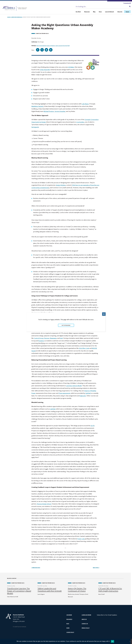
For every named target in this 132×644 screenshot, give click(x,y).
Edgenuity (83, 396)
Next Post (96, 568)
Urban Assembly (45, 70)
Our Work (78, 12)
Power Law (81, 539)
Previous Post (36, 568)
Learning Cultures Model (74, 386)
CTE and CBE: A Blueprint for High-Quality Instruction (110, 590)
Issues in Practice (51, 46)
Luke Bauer (85, 104)
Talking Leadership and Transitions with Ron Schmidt (50, 590)
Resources (87, 12)
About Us (120, 12)
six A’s (93, 426)
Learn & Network (110, 12)
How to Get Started (41, 46)
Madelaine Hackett (37, 106)
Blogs (9, 17)
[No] (130, 641)
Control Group (39, 338)
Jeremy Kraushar (60, 111)
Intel (61, 338)
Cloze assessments (64, 393)
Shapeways (53, 338)
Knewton (41, 341)
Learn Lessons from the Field (62, 46)
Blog (94, 12)
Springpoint (35, 127)
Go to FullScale (66, 325)
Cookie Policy (70, 632)
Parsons (47, 338)
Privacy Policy (86, 628)
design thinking (61, 185)
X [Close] (104, 314)
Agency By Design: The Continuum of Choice (77, 590)
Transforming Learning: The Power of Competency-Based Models (19, 591)
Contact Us (85, 624)
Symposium (127, 3)
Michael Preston (49, 111)
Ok (112, 641)
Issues (127, 12)
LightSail (88, 393)
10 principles (80, 122)
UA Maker (71, 67)
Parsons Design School (44, 504)
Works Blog (17, 17)
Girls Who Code (84, 348)
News (100, 12)
